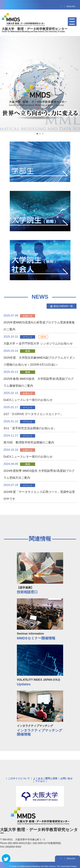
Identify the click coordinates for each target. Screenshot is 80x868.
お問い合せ (66, 778)
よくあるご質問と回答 (45, 778)
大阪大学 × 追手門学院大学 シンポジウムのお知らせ (38, 344)
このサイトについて (19, 778)
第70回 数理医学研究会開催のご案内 (29, 442)
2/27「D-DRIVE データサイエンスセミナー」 (33, 414)
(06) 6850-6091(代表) (20, 843)
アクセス (40, 781)
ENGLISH (71, 6)
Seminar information (40, 635)
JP (61, 6)
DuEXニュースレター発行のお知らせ (28, 400)
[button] (37, 134)
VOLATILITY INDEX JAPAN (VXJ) (40, 681)
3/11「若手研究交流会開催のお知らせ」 (30, 428)
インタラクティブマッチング (40, 729)
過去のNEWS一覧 (63, 306)
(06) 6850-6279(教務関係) (47, 843)
